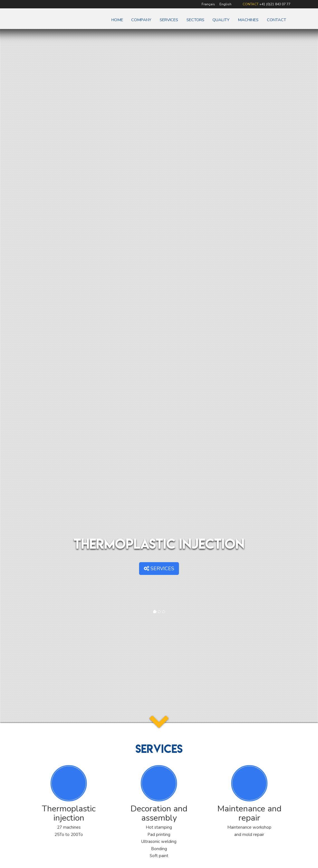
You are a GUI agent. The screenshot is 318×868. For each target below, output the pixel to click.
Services (169, 20)
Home (117, 20)
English (225, 4)
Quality (221, 20)
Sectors (195, 20)
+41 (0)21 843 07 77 (275, 4)
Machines (248, 20)
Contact (277, 20)
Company (141, 20)
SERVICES (159, 569)
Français (208, 4)
